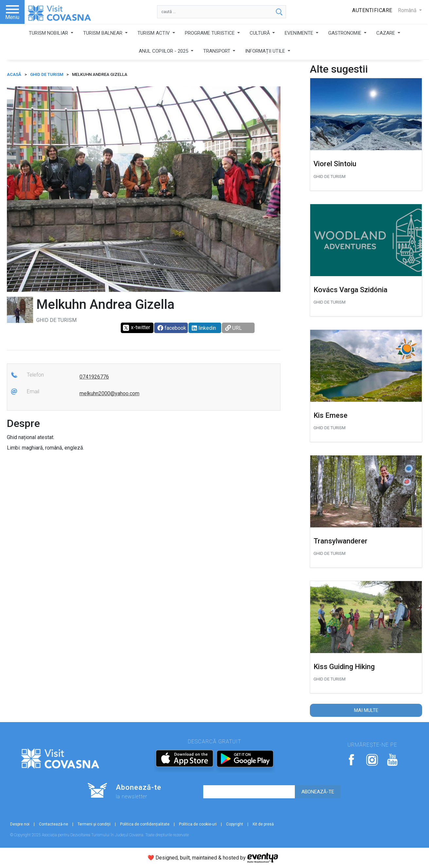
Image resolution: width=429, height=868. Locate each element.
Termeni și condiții (94, 824)
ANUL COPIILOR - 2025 (164, 51)
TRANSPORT (217, 51)
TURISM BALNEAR (103, 33)
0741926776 (94, 377)
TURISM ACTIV (154, 33)
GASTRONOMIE (345, 33)
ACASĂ (14, 74)
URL (233, 328)
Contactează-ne (54, 824)
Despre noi (20, 824)
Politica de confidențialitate (145, 824)
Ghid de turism (47, 74)
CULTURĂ (260, 33)
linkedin (204, 328)
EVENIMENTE (300, 33)
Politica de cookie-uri (198, 824)
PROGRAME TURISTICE (210, 33)
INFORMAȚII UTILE (266, 51)
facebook (172, 328)
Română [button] (408, 10)
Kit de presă (263, 824)
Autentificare (372, 10)
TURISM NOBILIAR (49, 33)
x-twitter (136, 328)
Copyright (235, 824)
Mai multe (366, 710)
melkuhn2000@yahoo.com (109, 393)
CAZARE (386, 33)
